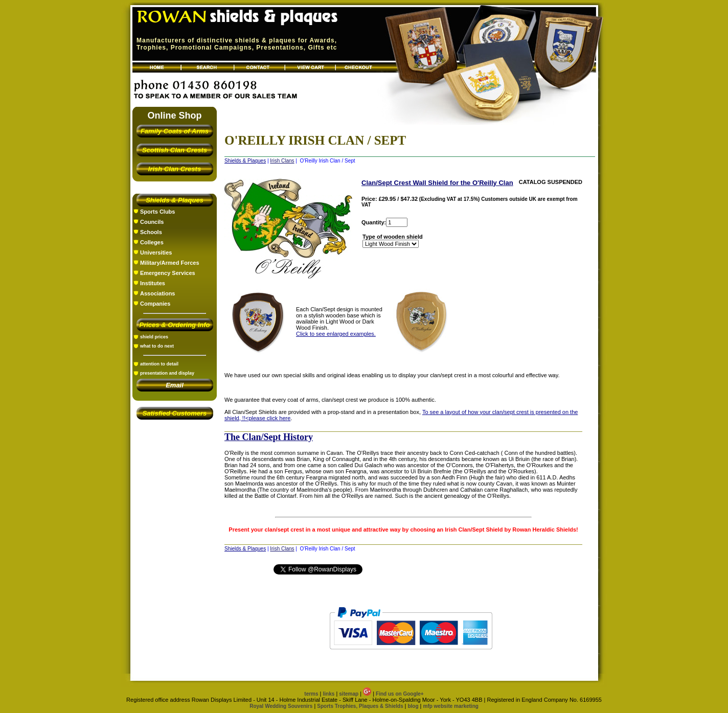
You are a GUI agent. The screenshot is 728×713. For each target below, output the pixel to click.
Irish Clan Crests (175, 169)
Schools (151, 232)
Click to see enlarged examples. (336, 334)
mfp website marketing (450, 706)
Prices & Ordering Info (175, 325)
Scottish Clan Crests (175, 150)
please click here (269, 418)
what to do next (157, 346)
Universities (156, 252)
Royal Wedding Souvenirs (281, 706)
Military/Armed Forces (170, 263)
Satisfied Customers (175, 413)
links (329, 694)
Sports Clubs (157, 212)
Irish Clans (282, 161)
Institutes (153, 283)
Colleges (152, 242)
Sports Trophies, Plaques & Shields (361, 706)
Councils (152, 222)
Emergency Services (168, 273)
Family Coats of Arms (175, 131)
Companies (155, 304)
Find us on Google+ (400, 694)
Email (175, 385)
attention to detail (159, 364)
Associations (157, 293)
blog (413, 706)
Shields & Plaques (175, 200)
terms (311, 694)
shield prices (154, 337)
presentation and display (167, 373)
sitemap (349, 694)
